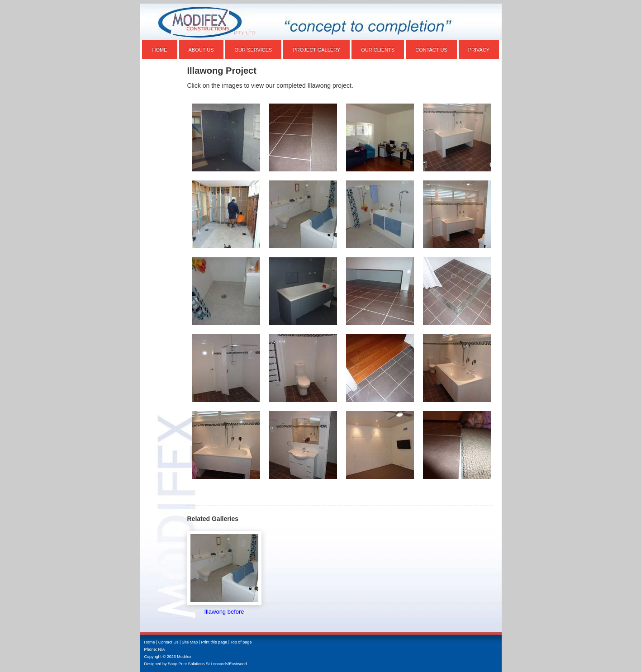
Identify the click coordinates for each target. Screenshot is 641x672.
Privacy (479, 50)
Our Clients (378, 50)
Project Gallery (316, 50)
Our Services (254, 50)
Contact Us (431, 50)
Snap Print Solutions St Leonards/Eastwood (207, 664)
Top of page (241, 642)
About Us (201, 50)
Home (160, 50)
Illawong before (224, 612)
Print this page (214, 642)
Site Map (190, 642)
